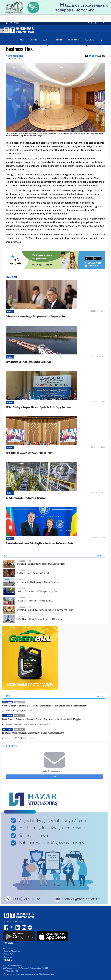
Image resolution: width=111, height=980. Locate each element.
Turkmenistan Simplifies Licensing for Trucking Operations (38, 582)
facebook (6, 928)
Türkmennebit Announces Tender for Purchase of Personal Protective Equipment (33, 733)
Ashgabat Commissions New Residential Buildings (35, 601)
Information (74, 40)
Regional (10, 311)
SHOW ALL (101, 556)
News (6, 556)
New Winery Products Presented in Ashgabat (33, 573)
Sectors (47, 40)
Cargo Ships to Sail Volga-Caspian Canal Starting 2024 (29, 362)
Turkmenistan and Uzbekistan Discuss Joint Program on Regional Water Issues (45, 610)
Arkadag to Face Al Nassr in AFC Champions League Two (37, 591)
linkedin (18, 928)
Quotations (89, 40)
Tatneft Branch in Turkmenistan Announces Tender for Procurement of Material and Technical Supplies (41, 719)
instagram (24, 928)
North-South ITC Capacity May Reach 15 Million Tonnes (29, 453)
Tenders (7, 696)
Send (54, 776)
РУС (102, 23)
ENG (90, 23)
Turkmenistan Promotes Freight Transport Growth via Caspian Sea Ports (36, 317)
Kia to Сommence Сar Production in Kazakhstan (26, 498)
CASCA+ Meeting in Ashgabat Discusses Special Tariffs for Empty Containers (38, 407)
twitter (12, 928)
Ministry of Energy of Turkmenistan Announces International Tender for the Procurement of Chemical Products (45, 705)
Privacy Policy (9, 954)
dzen (29, 928)
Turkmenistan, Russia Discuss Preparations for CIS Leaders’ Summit (41, 564)
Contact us (8, 957)
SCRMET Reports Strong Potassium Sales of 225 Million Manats (40, 619)
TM (96, 23)
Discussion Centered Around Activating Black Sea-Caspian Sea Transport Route (39, 543)
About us (7, 948)
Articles (34, 40)
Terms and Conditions (12, 951)
